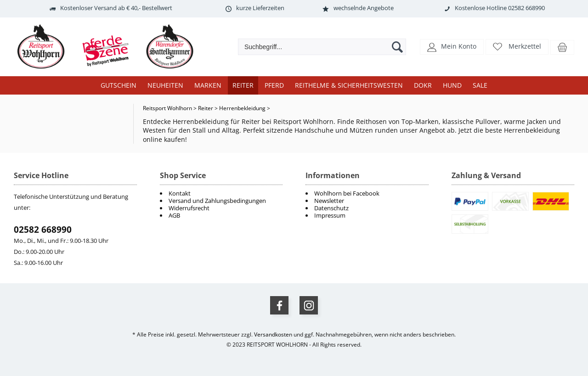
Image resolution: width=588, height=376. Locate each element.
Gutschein (119, 85)
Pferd (274, 85)
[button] (452, 46)
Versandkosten (273, 334)
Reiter (243, 85)
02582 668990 (43, 230)
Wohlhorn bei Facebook (347, 193)
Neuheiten (165, 85)
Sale (480, 85)
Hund (452, 85)
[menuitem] (367, 193)
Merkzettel (525, 46)
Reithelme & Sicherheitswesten (349, 85)
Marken (208, 85)
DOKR (423, 85)
